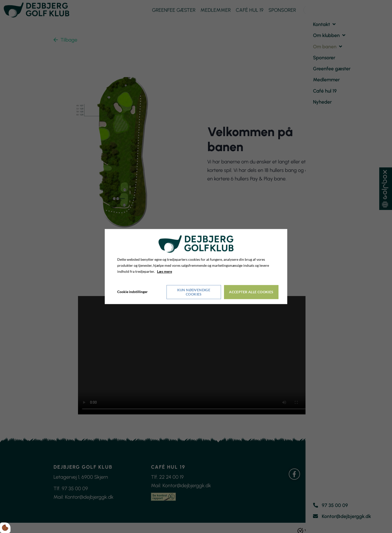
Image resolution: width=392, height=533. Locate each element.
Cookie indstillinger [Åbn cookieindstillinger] (132, 292)
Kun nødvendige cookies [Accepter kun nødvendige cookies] (194, 292)
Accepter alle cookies (251, 292)
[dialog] (196, 266)
